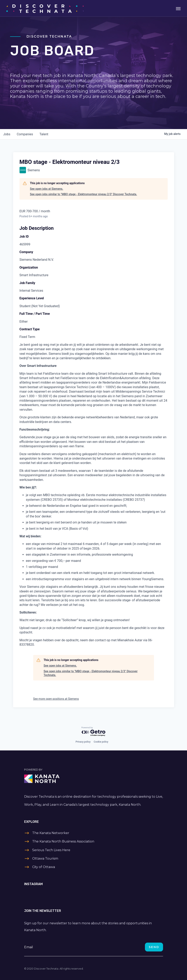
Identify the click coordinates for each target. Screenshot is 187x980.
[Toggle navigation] (178, 8)
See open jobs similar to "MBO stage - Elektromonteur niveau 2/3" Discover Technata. (84, 194)
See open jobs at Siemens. (47, 189)
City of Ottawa (44, 867)
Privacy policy (83, 742)
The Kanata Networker (51, 833)
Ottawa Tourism (45, 858)
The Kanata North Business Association (63, 841)
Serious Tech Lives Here (51, 850)
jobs (7, 134)
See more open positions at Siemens (56, 699)
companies (25, 134)
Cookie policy (101, 742)
